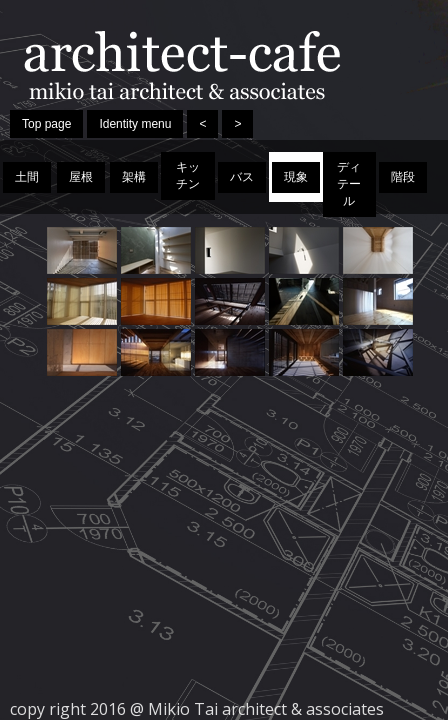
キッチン (188, 175)
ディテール (349, 184)
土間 (27, 177)
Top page (46, 124)
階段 (403, 177)
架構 (134, 177)
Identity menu (135, 124)
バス (242, 177)
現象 (296, 177)
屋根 (81, 177)
